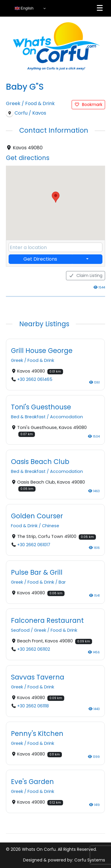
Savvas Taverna (38, 677)
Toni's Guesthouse (41, 407)
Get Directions (40, 259)
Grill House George (42, 350)
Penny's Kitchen (37, 733)
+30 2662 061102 (34, 649)
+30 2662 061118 (33, 706)
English (24, 8)
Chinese (51, 526)
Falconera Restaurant (47, 620)
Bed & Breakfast (28, 417)
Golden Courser (37, 516)
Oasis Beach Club (40, 461)
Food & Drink (40, 103)
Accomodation (66, 417)
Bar (62, 582)
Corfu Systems (90, 860)
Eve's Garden (32, 782)
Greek (13, 103)
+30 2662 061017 (34, 545)
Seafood (20, 630)
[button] (56, 197)
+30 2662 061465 (35, 379)
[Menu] (100, 8)
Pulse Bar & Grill (37, 572)
